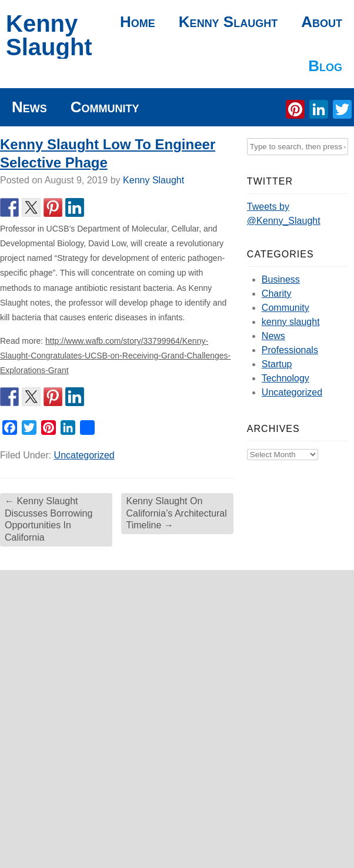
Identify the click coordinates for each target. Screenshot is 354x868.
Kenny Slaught (49, 35)
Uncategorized (84, 455)
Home (138, 22)
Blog (325, 66)
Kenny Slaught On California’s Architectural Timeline (176, 513)
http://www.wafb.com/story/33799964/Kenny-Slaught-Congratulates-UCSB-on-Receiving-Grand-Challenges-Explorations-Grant (115, 356)
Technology (285, 378)
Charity (277, 294)
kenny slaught (291, 322)
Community (105, 107)
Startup (277, 364)
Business (281, 279)
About (322, 22)
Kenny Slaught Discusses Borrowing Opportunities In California (49, 519)
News (29, 107)
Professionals (290, 350)
